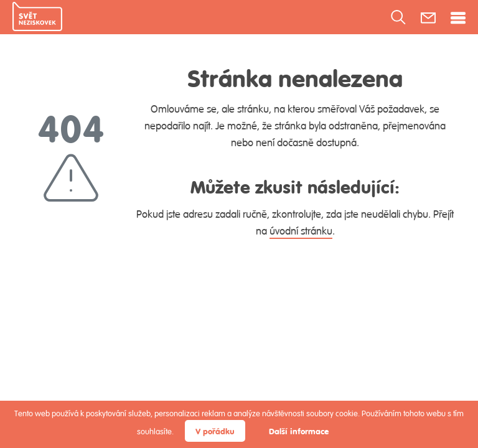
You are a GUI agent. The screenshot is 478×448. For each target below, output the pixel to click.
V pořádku (215, 431)
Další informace (299, 431)
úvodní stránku (301, 231)
